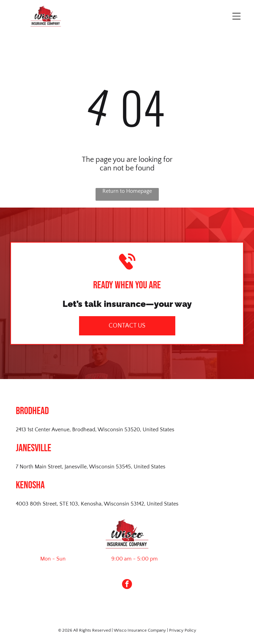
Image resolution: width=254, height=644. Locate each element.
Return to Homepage (127, 191)
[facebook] (127, 585)
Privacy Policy (183, 630)
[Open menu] (236, 16)
